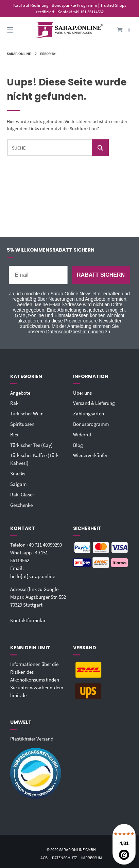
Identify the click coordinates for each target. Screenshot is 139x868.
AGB (44, 858)
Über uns (82, 393)
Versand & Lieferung (94, 403)
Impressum (92, 858)
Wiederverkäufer (90, 455)
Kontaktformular (28, 620)
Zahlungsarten (89, 413)
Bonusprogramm (91, 424)
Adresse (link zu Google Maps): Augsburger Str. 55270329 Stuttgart (38, 597)
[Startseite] (69, 30)
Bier (14, 435)
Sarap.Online (19, 54)
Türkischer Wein (27, 413)
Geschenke (21, 505)
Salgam (18, 484)
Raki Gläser (22, 495)
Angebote (20, 393)
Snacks (18, 474)
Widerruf (82, 435)
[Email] (38, 275)
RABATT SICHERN (101, 275)
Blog (78, 445)
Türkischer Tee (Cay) (31, 445)
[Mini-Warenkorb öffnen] (120, 30)
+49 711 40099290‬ (44, 545)
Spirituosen (22, 424)
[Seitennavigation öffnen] (19, 30)
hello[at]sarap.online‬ (33, 576)
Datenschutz (64, 858)
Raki (15, 403)
